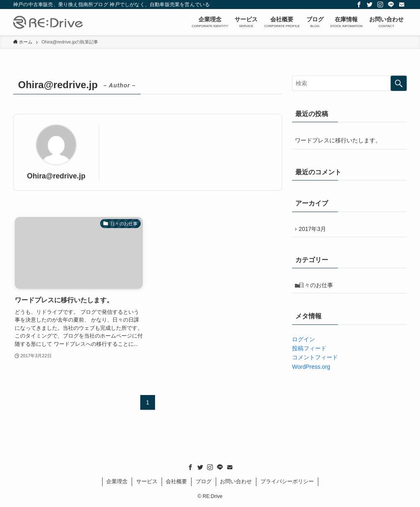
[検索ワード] (349, 83)
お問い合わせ (236, 481)
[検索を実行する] (399, 83)
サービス (147, 481)
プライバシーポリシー (287, 481)
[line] (391, 5)
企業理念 (117, 481)
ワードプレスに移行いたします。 (338, 140)
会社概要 (176, 481)
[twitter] (370, 5)
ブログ (204, 481)
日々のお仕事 (318, 288)
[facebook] (359, 5)
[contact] (402, 5)
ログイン (304, 343)
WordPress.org (311, 371)
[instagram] (380, 5)
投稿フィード (309, 352)
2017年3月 (314, 230)
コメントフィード (315, 361)
